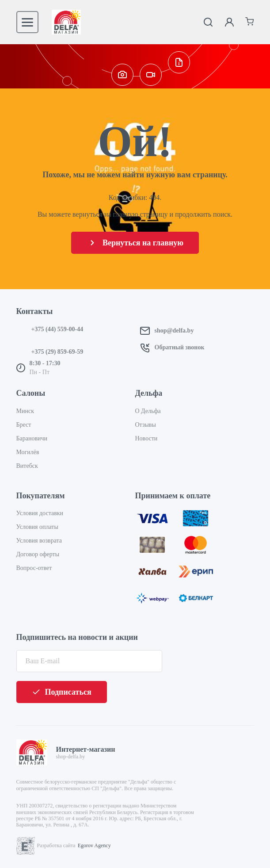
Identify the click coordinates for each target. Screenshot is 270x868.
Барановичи (32, 438)
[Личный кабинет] (229, 22)
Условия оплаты (37, 527)
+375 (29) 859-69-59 (57, 352)
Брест (24, 425)
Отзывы (146, 425)
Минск (25, 411)
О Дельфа (148, 411)
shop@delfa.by (174, 331)
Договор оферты (38, 554)
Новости (146, 438)
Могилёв (28, 452)
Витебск (27, 466)
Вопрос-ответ (34, 568)
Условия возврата (39, 541)
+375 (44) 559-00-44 (57, 329)
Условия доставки (40, 513)
